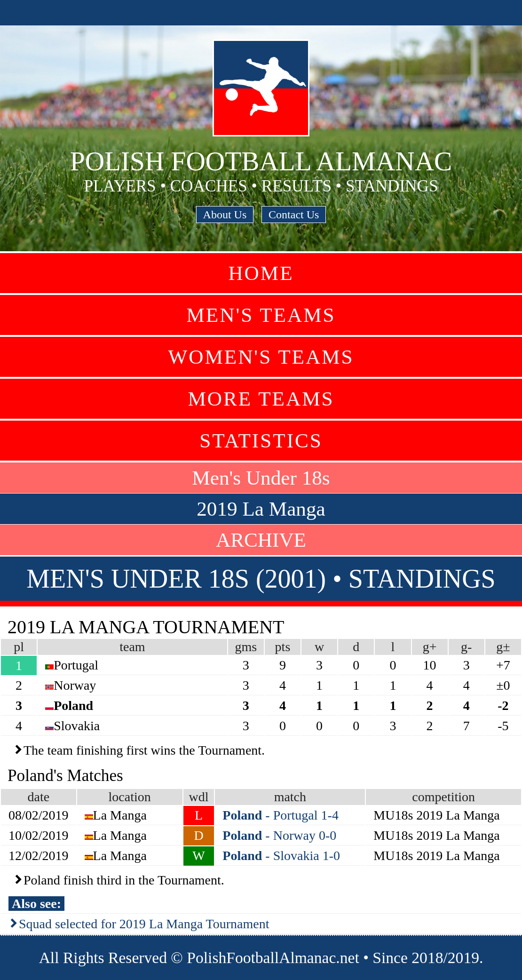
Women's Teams (261, 357)
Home (261, 273)
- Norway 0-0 (279, 835)
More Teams (261, 399)
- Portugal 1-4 (281, 815)
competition (443, 797)
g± (503, 647)
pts (283, 647)
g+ (430, 647)
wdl (199, 797)
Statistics (261, 441)
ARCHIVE (261, 540)
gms (246, 647)
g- (466, 647)
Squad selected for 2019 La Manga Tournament (144, 924)
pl (19, 647)
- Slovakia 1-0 (281, 856)
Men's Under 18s (261, 478)
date (38, 797)
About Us (225, 215)
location (130, 797)
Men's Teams (261, 315)
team (132, 647)
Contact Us (294, 215)
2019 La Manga (261, 509)
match (290, 797)
